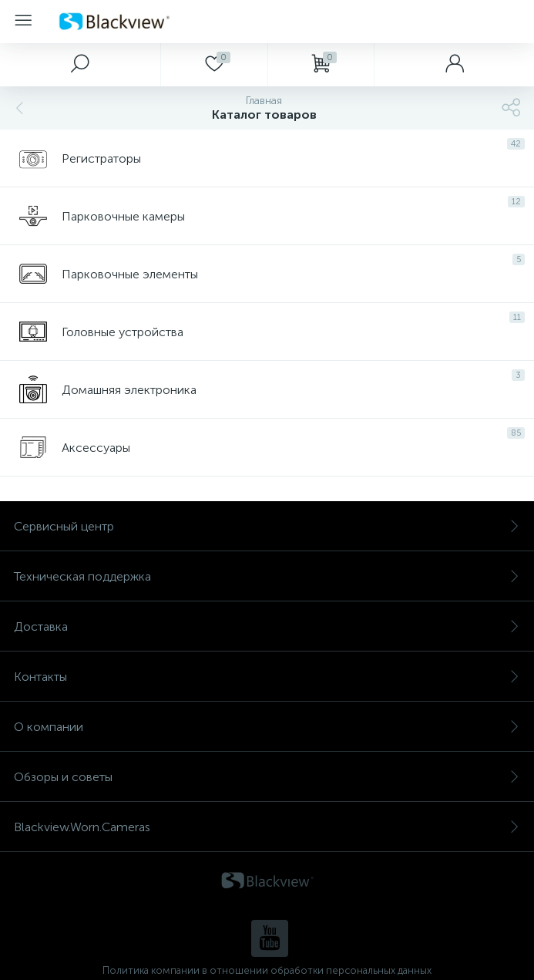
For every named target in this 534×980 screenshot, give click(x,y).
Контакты (267, 677)
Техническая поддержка (267, 576)
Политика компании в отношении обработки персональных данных (267, 970)
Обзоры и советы (267, 777)
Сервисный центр (267, 526)
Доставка (267, 626)
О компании (267, 727)
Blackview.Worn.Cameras (267, 827)
